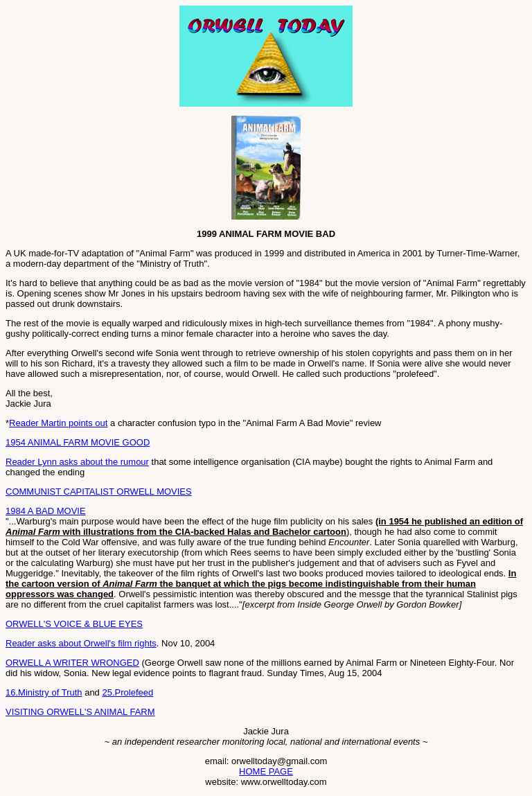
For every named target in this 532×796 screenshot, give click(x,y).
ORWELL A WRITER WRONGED (72, 663)
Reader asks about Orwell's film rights (81, 643)
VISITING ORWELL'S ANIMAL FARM (80, 712)
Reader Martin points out (58, 423)
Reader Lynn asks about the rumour (77, 462)
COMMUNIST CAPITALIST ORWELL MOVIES (99, 492)
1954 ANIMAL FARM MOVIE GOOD (78, 442)
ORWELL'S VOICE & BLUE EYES (74, 624)
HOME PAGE (266, 771)
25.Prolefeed (127, 692)
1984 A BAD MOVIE (46, 511)
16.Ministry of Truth (44, 692)
